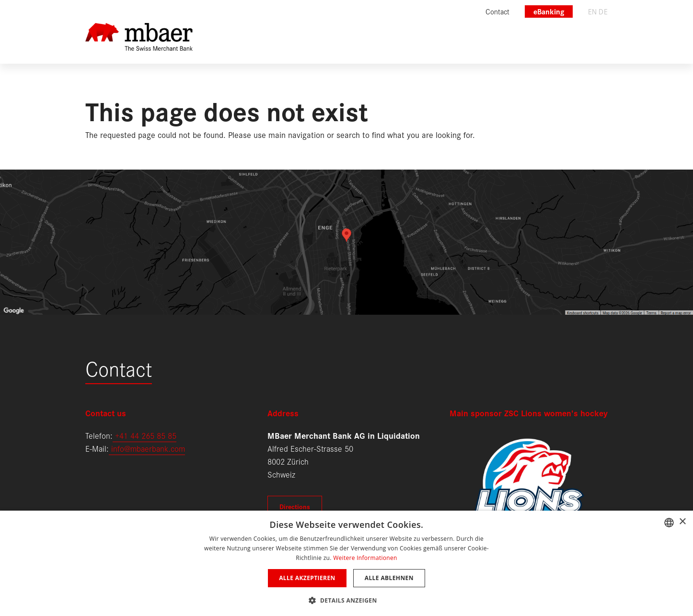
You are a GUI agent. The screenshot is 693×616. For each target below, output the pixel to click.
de (603, 11)
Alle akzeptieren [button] (307, 578)
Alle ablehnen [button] (389, 578)
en (593, 11)
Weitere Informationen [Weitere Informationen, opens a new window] (365, 558)
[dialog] (346, 563)
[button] (346, 599)
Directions (295, 506)
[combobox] (669, 523)
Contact (119, 368)
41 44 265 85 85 (148, 435)
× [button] (682, 522)
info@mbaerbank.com (147, 448)
